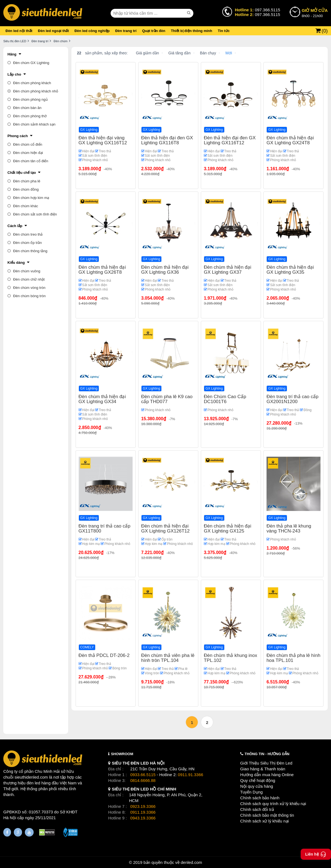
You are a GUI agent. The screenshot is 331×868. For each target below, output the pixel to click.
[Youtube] (29, 832)
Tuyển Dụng (251, 792)
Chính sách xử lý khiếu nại (265, 821)
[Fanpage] (7, 832)
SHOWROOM (122, 754)
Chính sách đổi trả (257, 809)
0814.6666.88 (143, 780)
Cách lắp (15, 226)
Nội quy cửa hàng (257, 786)
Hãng (12, 54)
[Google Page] (18, 832)
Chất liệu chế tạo (22, 173)
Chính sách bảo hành (260, 798)
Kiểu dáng (16, 263)
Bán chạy (208, 53)
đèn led (34, 783)
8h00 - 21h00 (315, 13)
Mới (229, 53)
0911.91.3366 (191, 775)
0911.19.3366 (143, 812)
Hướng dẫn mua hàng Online (267, 775)
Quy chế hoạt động (258, 780)
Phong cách (18, 136)
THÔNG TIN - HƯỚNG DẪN (267, 754)
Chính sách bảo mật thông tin (267, 815)
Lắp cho (14, 74)
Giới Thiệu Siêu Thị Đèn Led (266, 763)
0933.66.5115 (143, 775)
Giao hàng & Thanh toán (263, 769)
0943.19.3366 (143, 818)
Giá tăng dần (179, 53)
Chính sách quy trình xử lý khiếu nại (273, 804)
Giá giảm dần (148, 53)
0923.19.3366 (143, 806)
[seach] (189, 13)
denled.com (191, 862)
